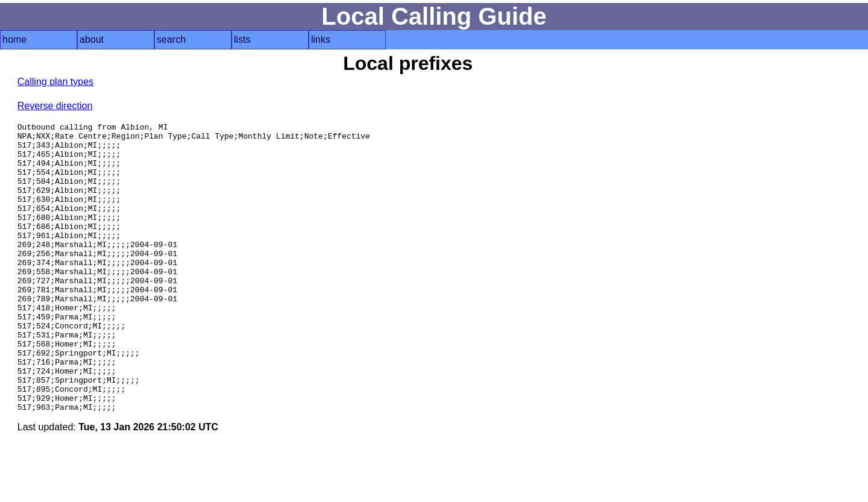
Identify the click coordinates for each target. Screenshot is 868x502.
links (321, 39)
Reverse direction (55, 106)
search (171, 39)
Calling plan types (55, 82)
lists (242, 39)
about (92, 39)
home (14, 39)
